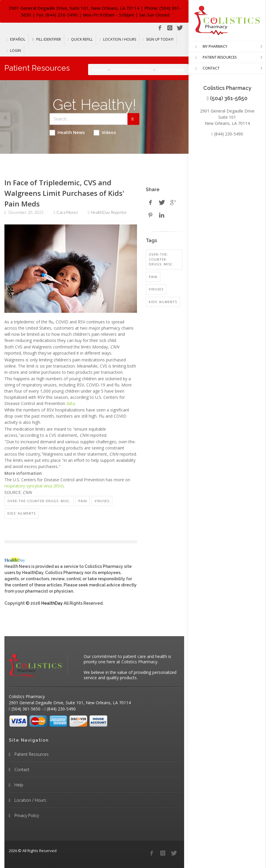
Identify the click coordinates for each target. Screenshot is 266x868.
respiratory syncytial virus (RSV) (34, 486)
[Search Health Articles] (89, 119)
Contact (21, 769)
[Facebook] (160, 28)
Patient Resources (131, 70)
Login (14, 51)
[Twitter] (180, 28)
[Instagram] (170, 28)
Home (99, 70)
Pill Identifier (46, 39)
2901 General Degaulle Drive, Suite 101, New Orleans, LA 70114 (74, 8)
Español (16, 39)
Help (18, 785)
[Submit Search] (133, 119)
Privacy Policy (26, 815)
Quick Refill (80, 39)
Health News (67, 132)
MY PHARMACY (210, 47)
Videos (105, 132)
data (71, 403)
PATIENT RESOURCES (215, 58)
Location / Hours (118, 39)
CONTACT (206, 69)
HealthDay (52, 603)
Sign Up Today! (158, 39)
